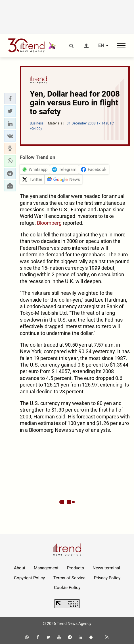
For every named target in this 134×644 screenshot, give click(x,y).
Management (46, 568)
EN (101, 46)
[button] (10, 99)
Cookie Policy (67, 588)
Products (76, 568)
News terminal (106, 568)
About (20, 568)
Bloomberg (49, 223)
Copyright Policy (29, 578)
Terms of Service (69, 578)
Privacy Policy (107, 578)
